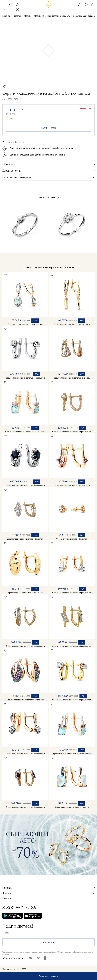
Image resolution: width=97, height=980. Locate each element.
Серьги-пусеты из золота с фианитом (72, 539)
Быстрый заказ (49, 128)
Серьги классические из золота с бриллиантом (25, 378)
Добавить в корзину (48, 976)
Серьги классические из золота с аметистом (25, 700)
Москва (11, 5)
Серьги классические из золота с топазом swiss (25, 432)
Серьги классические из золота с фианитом (72, 324)
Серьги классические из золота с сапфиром (72, 485)
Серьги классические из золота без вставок (25, 593)
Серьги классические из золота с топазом (25, 324)
